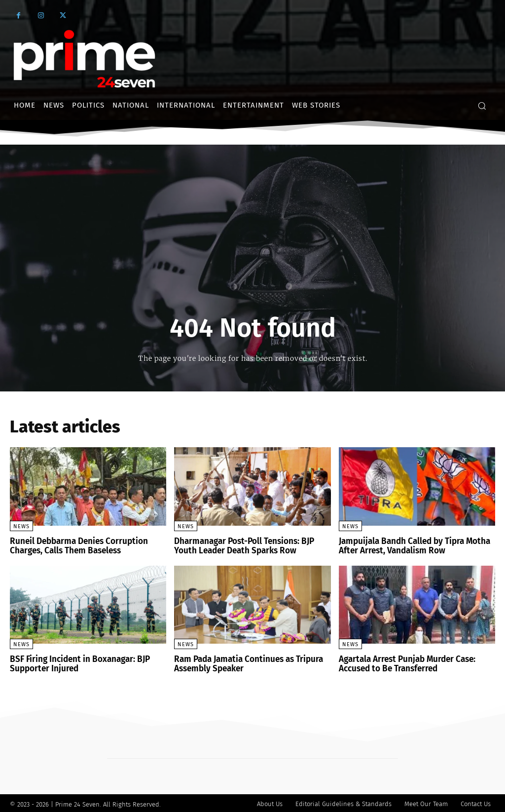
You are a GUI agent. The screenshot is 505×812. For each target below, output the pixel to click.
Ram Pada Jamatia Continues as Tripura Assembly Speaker (246, 663)
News (21, 526)
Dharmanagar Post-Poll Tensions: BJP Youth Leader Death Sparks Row (241, 546)
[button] (482, 106)
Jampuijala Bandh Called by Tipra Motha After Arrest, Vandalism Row (412, 546)
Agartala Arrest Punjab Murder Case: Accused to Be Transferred (404, 663)
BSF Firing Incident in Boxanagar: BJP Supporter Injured (77, 663)
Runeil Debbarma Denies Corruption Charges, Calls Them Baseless (75, 546)
